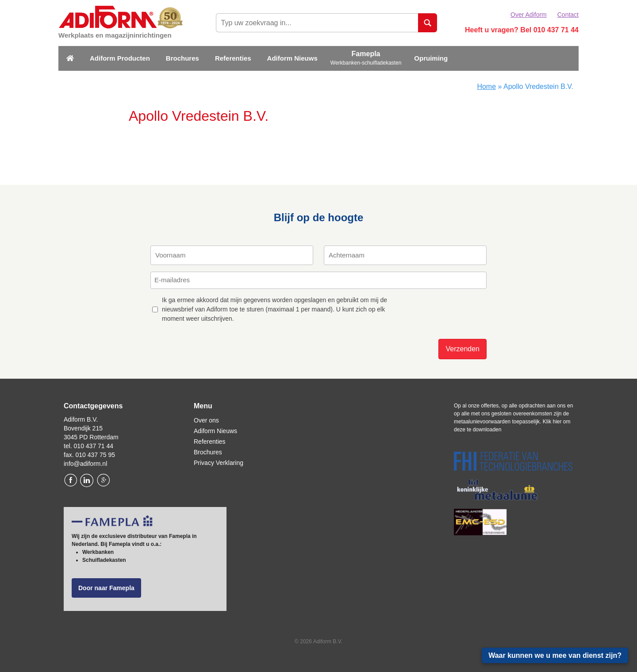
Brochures (182, 58)
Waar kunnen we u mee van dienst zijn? (555, 655)
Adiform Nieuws (292, 58)
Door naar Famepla (106, 588)
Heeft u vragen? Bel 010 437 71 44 (522, 30)
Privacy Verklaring (219, 463)
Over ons (206, 420)
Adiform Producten (120, 58)
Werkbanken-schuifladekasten (366, 63)
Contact (568, 15)
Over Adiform (529, 15)
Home (486, 86)
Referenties (233, 58)
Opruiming (431, 58)
